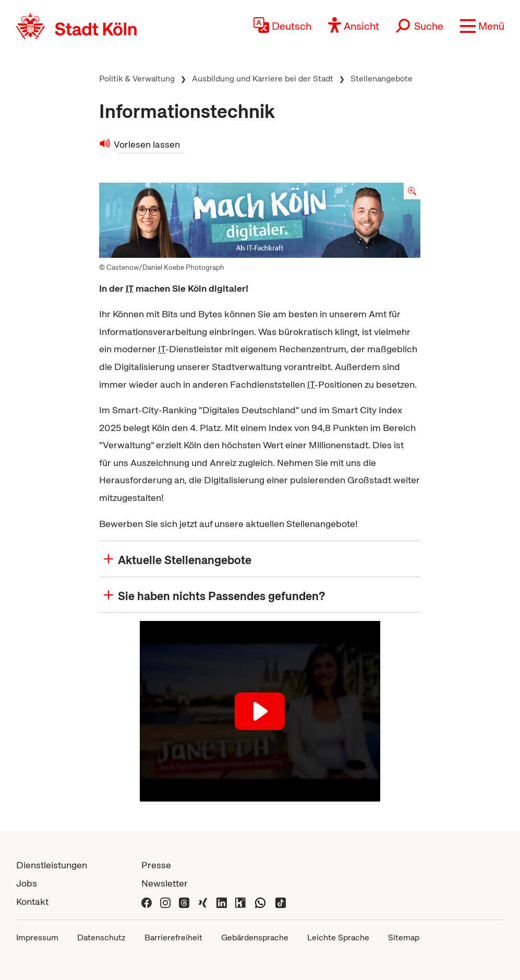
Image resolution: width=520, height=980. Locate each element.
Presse (156, 865)
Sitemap (404, 937)
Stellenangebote (382, 79)
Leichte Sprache (338, 937)
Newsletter (165, 883)
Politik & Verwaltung (137, 79)
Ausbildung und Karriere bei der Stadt (263, 79)
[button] (482, 26)
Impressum (37, 937)
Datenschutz (101, 937)
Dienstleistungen (52, 865)
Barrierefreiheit (173, 937)
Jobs (27, 883)
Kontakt (32, 901)
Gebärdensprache (255, 937)
